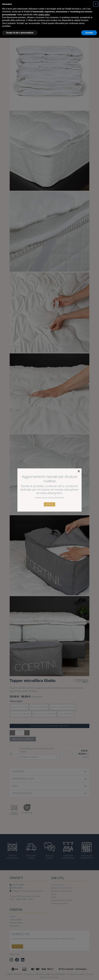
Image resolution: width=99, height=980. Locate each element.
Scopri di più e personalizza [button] (20, 33)
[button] (96, 4)
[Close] (79, 471)
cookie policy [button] (44, 15)
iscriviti (49, 504)
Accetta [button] (89, 33)
